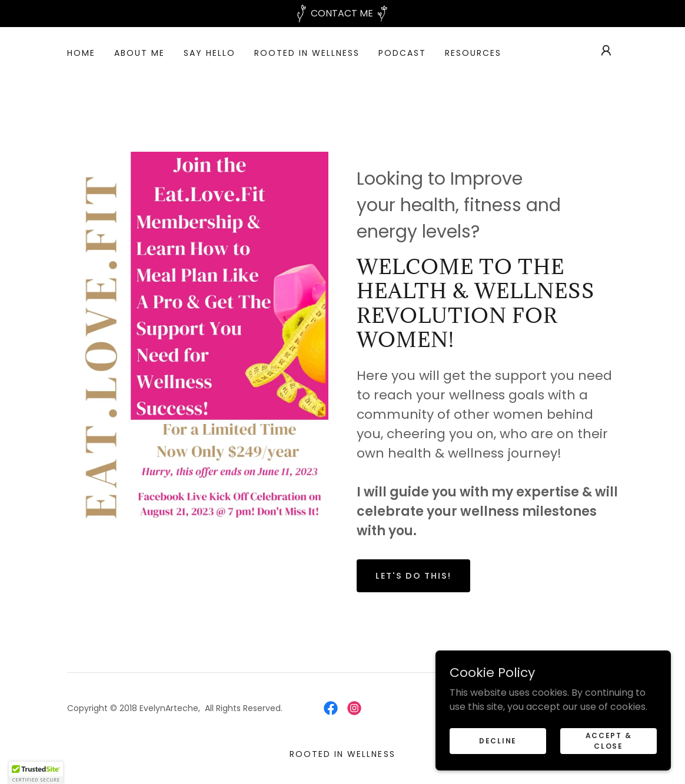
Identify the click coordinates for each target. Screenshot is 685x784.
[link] (331, 708)
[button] (606, 51)
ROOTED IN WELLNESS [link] (307, 53)
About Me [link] (139, 53)
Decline (498, 740)
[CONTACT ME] (342, 14)
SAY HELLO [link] (210, 53)
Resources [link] (473, 53)
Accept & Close (609, 740)
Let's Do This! (413, 576)
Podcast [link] (402, 53)
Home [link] (81, 53)
